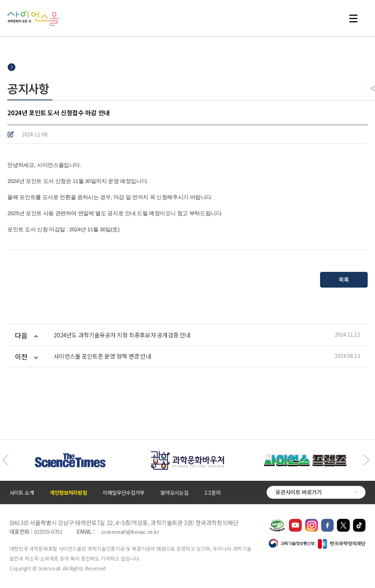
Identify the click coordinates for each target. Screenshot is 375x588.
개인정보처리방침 (68, 493)
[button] (5, 460)
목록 (344, 279)
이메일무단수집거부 (124, 493)
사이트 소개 (22, 493)
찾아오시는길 (174, 493)
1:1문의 (212, 493)
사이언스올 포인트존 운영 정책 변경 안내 (102, 356)
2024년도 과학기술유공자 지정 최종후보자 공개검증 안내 (122, 335)
